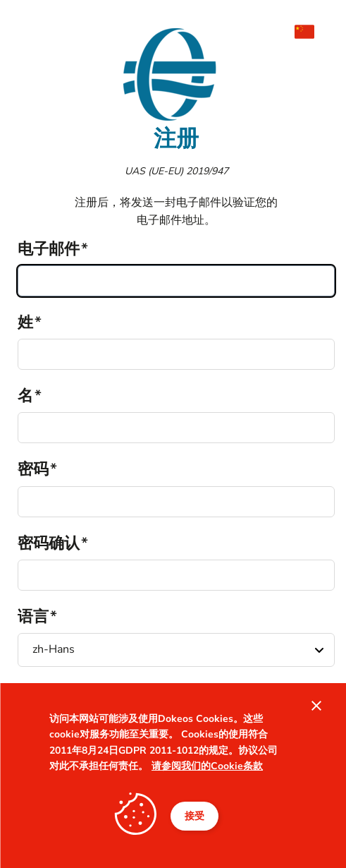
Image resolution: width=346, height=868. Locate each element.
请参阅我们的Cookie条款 (207, 766)
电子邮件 (49, 249)
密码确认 (49, 543)
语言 (33, 617)
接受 (194, 816)
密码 (33, 469)
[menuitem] (311, 32)
